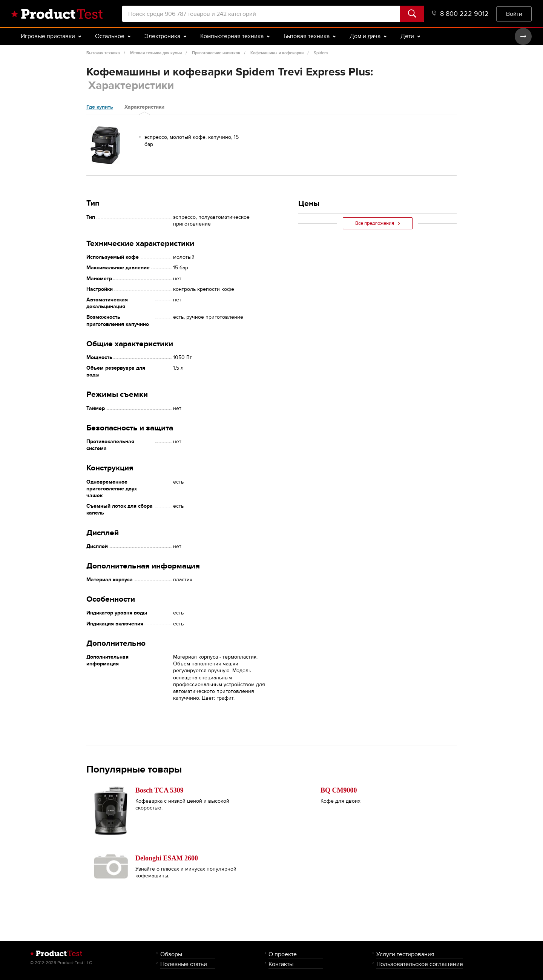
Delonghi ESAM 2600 (167, 858)
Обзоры (171, 954)
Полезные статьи (184, 964)
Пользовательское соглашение (420, 964)
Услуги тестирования (405, 954)
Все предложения (378, 223)
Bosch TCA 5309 (160, 790)
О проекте (283, 954)
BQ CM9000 (339, 790)
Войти (514, 14)
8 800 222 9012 (460, 14)
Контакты (281, 964)
